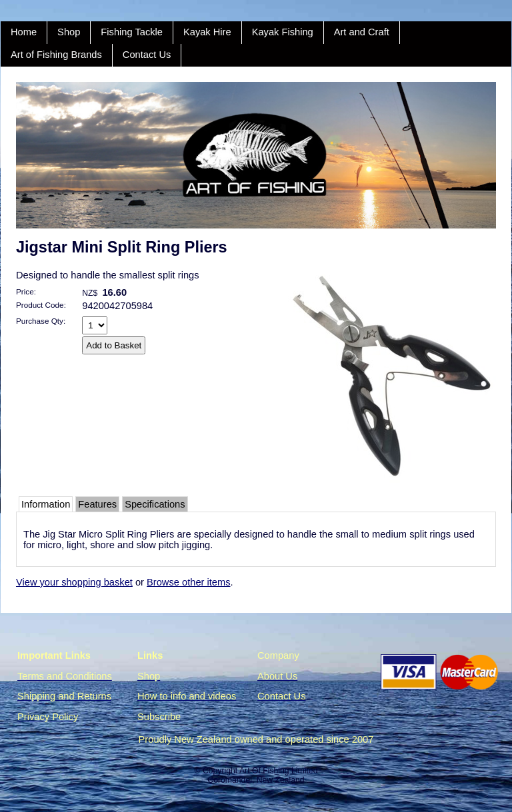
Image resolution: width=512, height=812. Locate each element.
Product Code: (41, 305)
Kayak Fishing (283, 32)
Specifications (155, 504)
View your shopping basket (74, 582)
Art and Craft (362, 32)
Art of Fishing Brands (56, 55)
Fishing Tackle (132, 32)
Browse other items (188, 582)
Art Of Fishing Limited (278, 771)
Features (97, 504)
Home (24, 32)
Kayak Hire (207, 32)
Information (46, 504)
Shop (69, 32)
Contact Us (147, 55)
